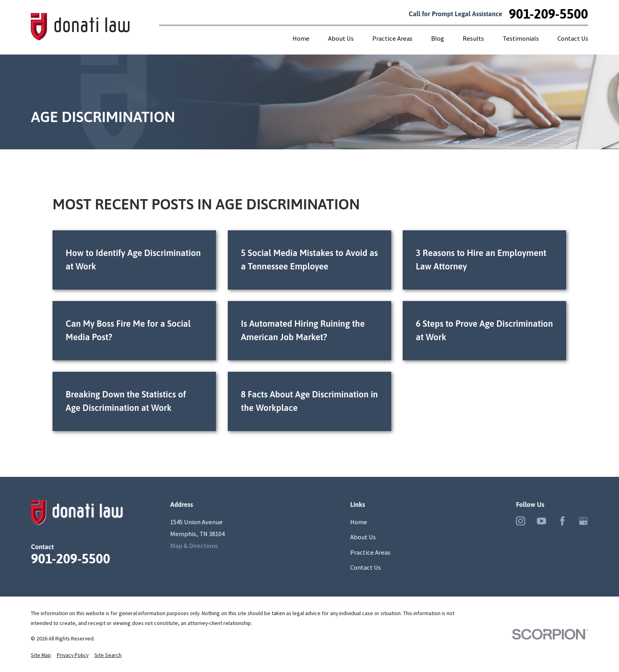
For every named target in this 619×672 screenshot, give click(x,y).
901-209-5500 (549, 14)
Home (359, 522)
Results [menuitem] (473, 39)
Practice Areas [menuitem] (392, 39)
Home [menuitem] (301, 39)
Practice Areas (370, 552)
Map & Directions (194, 546)
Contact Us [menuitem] (573, 39)
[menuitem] (41, 655)
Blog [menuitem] (438, 39)
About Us (363, 537)
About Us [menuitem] (341, 39)
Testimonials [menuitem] (521, 39)
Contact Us (366, 568)
